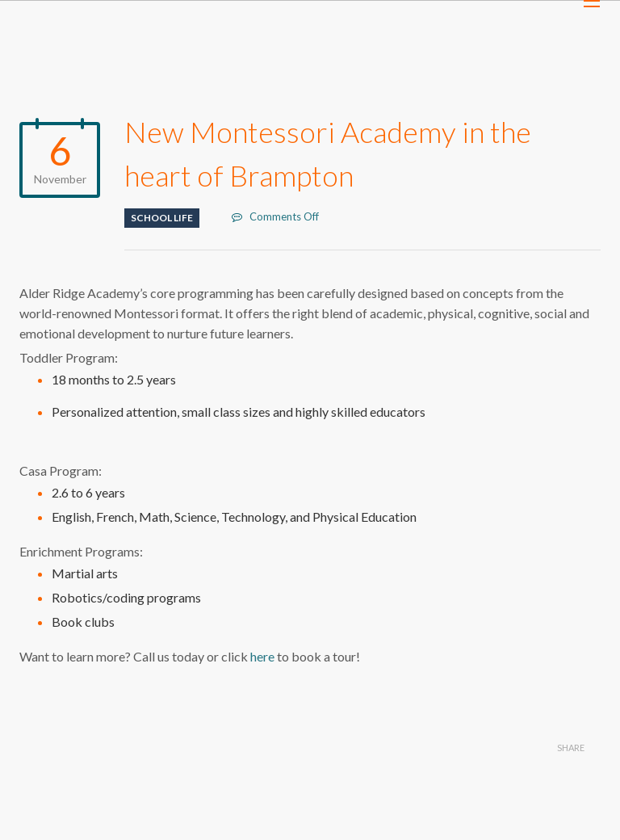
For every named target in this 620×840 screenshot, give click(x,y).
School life (162, 218)
